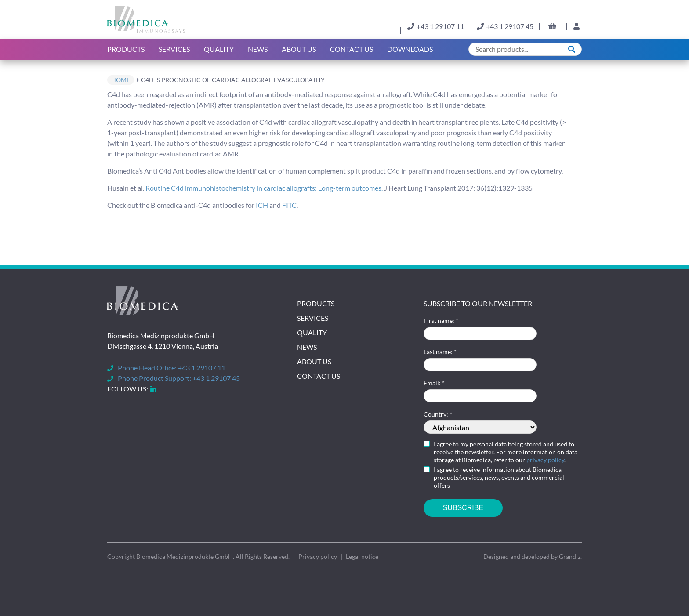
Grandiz (570, 556)
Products (126, 49)
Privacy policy (318, 556)
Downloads (410, 49)
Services (174, 49)
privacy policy (545, 460)
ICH (262, 205)
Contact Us (352, 49)
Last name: (440, 352)
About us (299, 49)
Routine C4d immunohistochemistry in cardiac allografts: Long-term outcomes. (264, 188)
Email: (434, 383)
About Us (314, 361)
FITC (289, 205)
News (258, 49)
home (121, 80)
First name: (441, 321)
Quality (219, 49)
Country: (438, 414)
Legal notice (362, 556)
